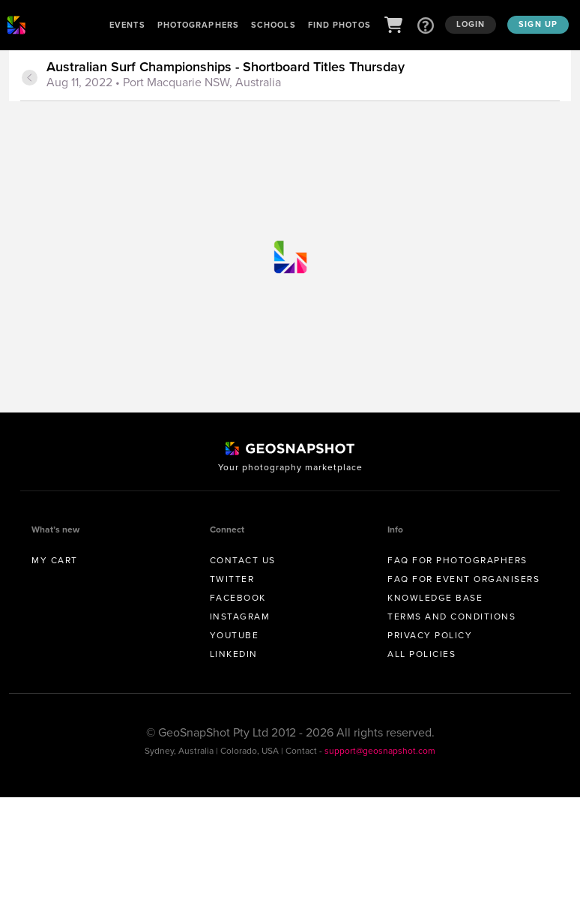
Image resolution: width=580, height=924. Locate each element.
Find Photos (339, 25)
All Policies (422, 654)
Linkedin (234, 654)
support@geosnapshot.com (380, 751)
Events (127, 25)
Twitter (232, 579)
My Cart (55, 560)
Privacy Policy (430, 635)
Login (471, 24)
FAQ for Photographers (457, 560)
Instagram (240, 616)
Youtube (235, 635)
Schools (274, 25)
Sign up (538, 24)
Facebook (238, 598)
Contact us (243, 560)
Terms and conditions (451, 616)
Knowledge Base (435, 598)
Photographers (198, 25)
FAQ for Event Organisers (463, 579)
